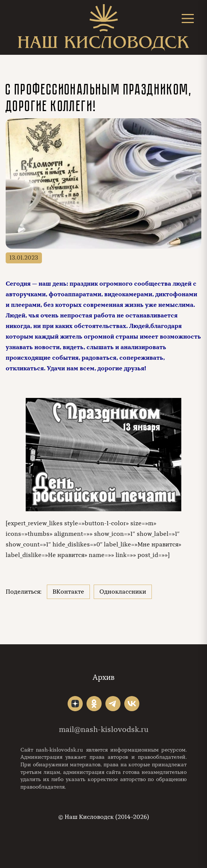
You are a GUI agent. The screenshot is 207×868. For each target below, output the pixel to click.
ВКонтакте (68, 592)
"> (75, 704)
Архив (103, 677)
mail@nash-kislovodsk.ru (104, 730)
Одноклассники (123, 592)
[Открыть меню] (188, 18)
